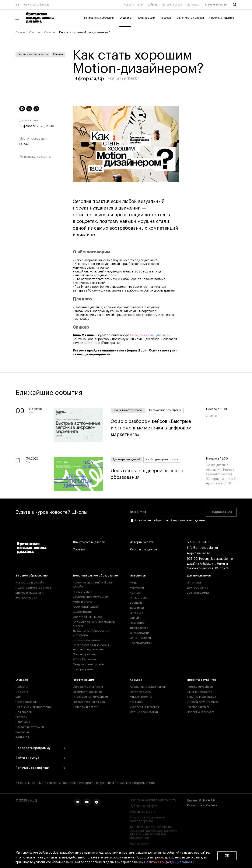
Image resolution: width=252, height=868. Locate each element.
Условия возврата (143, 812)
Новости (129, 5)
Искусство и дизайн (30, 583)
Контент (136, 593)
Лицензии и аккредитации (34, 707)
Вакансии (22, 732)
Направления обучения (99, 18)
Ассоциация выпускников (148, 687)
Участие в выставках (144, 707)
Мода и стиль (82, 602)
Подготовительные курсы (34, 588)
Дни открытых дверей (190, 18)
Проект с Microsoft (200, 712)
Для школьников (199, 576)
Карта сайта (139, 844)
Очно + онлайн (140, 638)
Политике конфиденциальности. (170, 862)
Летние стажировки (144, 712)
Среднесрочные (84, 654)
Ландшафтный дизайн (88, 664)
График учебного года (89, 702)
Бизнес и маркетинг (30, 593)
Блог (141, 5)
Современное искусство (90, 597)
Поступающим (146, 18)
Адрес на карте (198, 553)
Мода (134, 583)
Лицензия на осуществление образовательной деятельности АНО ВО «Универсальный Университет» (153, 833)
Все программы (26, 598)
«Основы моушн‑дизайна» (151, 335)
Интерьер (137, 613)
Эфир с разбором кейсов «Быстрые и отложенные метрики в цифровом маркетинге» (155, 428)
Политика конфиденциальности (153, 800)
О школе (35, 32)
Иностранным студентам (90, 697)
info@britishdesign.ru (202, 548)
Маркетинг (137, 588)
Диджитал (137, 608)
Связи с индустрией (30, 727)
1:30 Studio (92, 343)
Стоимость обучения (88, 692)
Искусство (137, 623)
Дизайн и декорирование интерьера (91, 633)
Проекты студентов (222, 18)
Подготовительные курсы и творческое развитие (92, 647)
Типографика (139, 628)
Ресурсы (21, 717)
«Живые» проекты (199, 692)
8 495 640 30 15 (216, 5)
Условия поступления (88, 687)
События (153, 5)
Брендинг (136, 603)
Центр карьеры (141, 692)
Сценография (83, 612)
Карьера (166, 18)
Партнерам (192, 5)
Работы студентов (143, 550)
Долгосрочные (197, 588)
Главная (20, 32)
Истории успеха (172, 5)
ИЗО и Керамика (84, 659)
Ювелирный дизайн (87, 607)
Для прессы (24, 712)
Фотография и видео (88, 617)
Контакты (22, 737)
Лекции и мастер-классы (33, 54)
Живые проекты (141, 697)
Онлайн (58, 54)
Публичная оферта (144, 806)
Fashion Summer (198, 707)
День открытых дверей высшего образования (155, 474)
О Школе (125, 18)
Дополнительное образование (95, 576)
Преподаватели (27, 702)
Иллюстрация (82, 592)
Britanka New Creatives (203, 702)
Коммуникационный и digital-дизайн (93, 585)
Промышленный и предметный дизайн (94, 624)
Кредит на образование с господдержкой (149, 819)
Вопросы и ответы (86, 707)
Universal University (37, 5)
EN (17, 5)
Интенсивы (138, 576)
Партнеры (23, 722)
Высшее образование (32, 576)
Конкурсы (137, 702)
